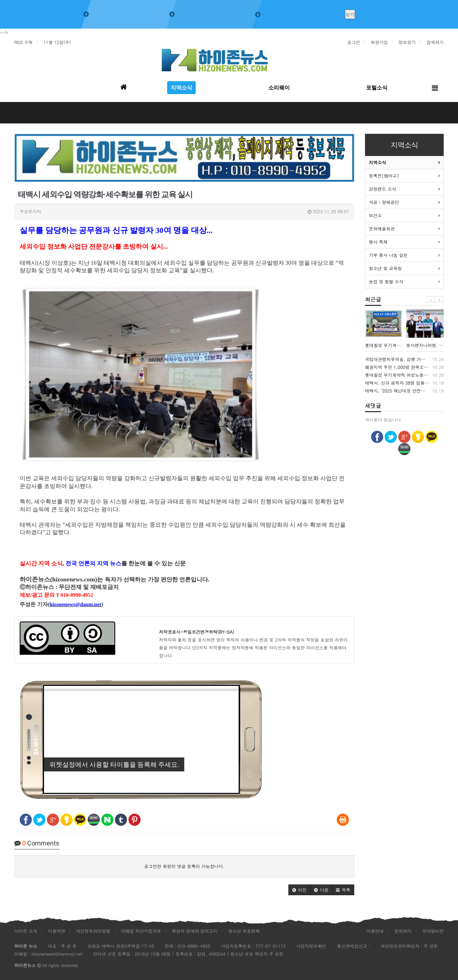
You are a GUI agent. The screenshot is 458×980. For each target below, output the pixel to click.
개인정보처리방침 (93, 931)
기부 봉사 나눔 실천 (388, 255)
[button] (299, 890)
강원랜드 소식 (383, 189)
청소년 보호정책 (244, 931)
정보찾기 (407, 42)
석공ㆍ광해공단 (384, 202)
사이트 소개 (26, 931)
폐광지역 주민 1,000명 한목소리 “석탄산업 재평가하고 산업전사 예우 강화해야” (404, 367)
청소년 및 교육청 (385, 268)
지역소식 (377, 162)
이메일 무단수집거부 (141, 931)
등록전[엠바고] (384, 175)
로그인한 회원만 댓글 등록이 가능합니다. (184, 866)
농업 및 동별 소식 (386, 281)
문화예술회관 (382, 228)
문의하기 (403, 931)
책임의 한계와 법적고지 (195, 931)
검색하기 (435, 42)
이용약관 (57, 931)
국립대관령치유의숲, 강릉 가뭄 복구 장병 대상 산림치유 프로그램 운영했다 (404, 359)
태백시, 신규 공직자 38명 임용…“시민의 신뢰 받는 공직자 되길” (404, 383)
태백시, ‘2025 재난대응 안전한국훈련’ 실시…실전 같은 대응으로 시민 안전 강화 (404, 391)
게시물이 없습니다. (384, 420)
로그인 (354, 42)
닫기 (350, 14)
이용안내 (375, 931)
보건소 (375, 215)
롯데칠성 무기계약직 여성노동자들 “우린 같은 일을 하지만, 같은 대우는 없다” (404, 375)
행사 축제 (378, 242)
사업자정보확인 (311, 946)
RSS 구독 (23, 42)
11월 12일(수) (57, 42)
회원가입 (379, 42)
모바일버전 (433, 931)
